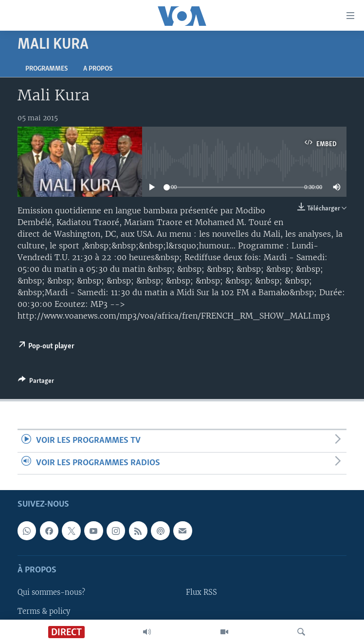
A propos (98, 69)
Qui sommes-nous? (51, 593)
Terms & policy (44, 611)
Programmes (46, 69)
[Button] (36, 382)
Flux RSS (201, 593)
